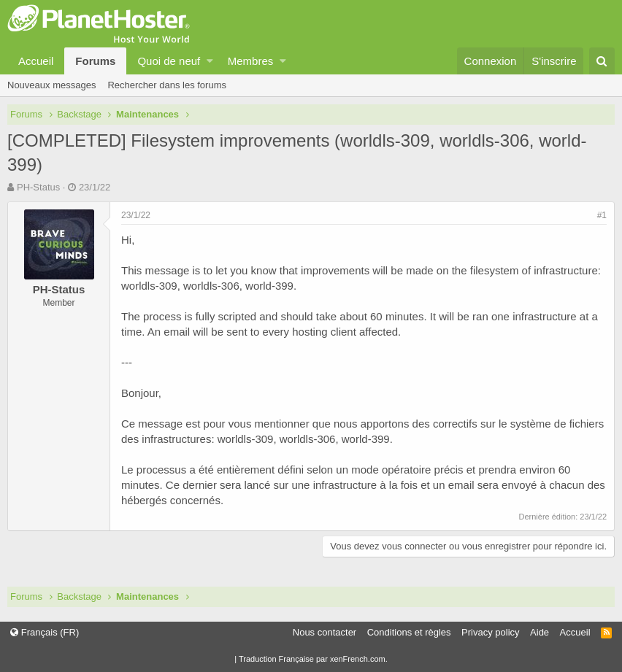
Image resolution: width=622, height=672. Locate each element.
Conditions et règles (409, 632)
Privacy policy (490, 632)
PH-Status (38, 187)
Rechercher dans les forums (167, 85)
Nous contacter (325, 632)
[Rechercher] (602, 61)
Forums (95, 61)
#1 (602, 215)
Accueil (36, 61)
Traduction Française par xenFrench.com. (313, 659)
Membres (251, 61)
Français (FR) (45, 632)
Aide (540, 632)
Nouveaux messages (51, 85)
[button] (210, 61)
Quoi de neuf (169, 61)
